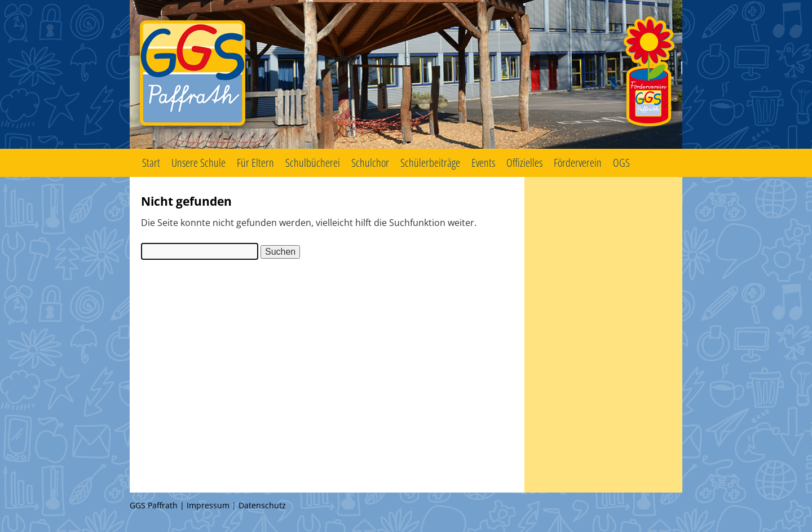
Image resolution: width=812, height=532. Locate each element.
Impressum (208, 505)
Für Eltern (255, 163)
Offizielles (524, 163)
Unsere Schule (198, 163)
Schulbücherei (313, 163)
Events (483, 163)
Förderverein (578, 163)
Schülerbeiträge (430, 163)
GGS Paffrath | (158, 505)
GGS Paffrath (406, 74)
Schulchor (370, 163)
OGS (621, 163)
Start (151, 163)
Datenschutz (262, 505)
